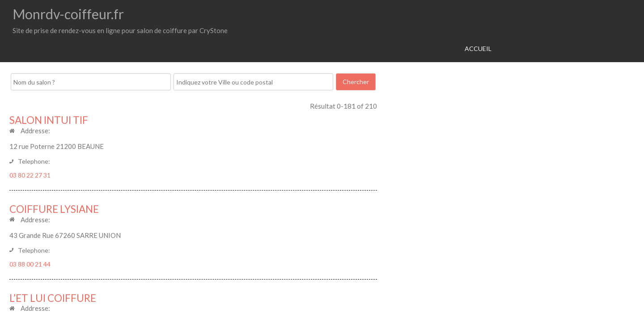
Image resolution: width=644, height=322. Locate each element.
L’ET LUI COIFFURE (53, 298)
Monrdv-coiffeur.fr (68, 14)
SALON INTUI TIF (49, 120)
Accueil (478, 49)
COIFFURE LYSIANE (54, 209)
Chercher (356, 82)
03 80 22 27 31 (30, 175)
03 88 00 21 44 (30, 264)
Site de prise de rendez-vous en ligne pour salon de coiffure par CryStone (120, 30)
